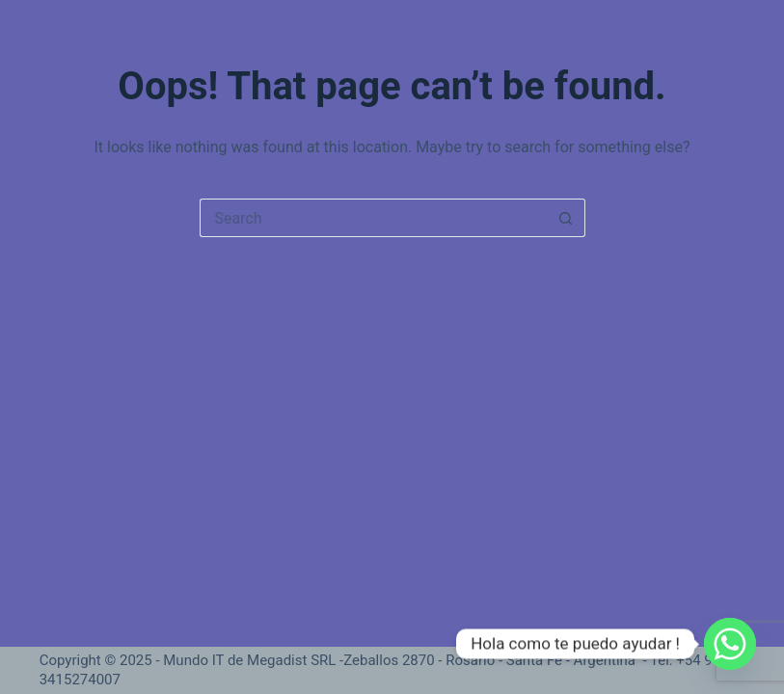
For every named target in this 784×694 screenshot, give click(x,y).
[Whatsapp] (730, 644)
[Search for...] (373, 218)
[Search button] (566, 218)
